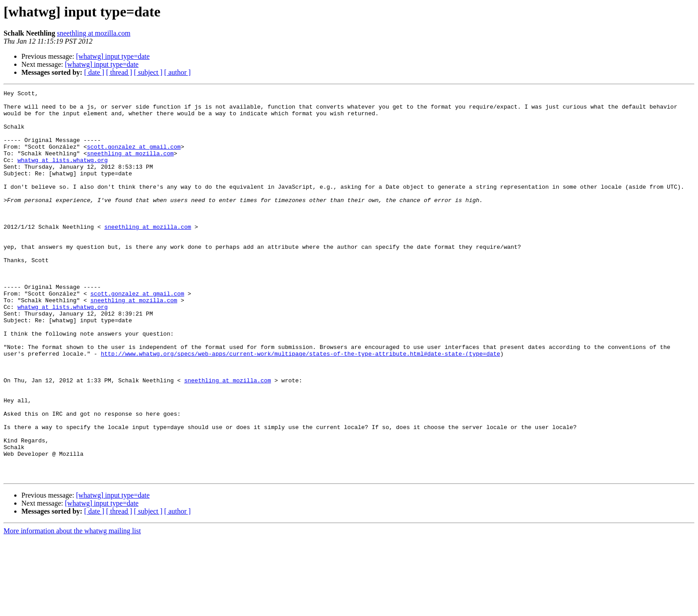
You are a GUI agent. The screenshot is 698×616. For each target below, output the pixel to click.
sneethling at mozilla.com (94, 33)
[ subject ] (148, 72)
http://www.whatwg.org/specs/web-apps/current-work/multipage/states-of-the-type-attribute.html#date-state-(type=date (300, 407)
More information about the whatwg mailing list (72, 608)
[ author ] (178, 72)
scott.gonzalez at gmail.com (134, 158)
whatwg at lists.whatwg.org (63, 174)
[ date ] (94, 72)
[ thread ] (119, 72)
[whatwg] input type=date (113, 56)
